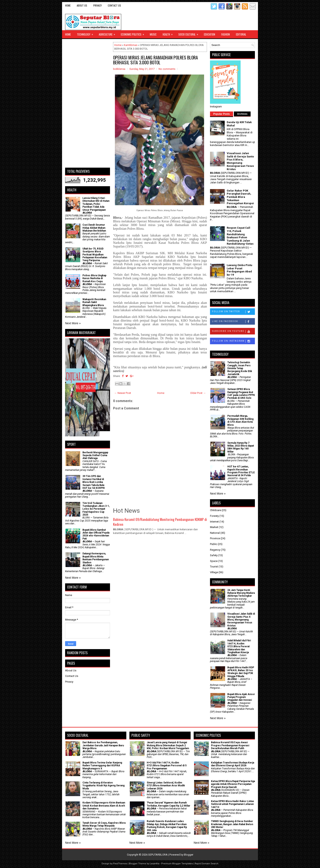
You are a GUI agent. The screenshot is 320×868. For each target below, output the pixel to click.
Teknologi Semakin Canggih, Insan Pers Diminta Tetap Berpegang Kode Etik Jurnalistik (240, 368)
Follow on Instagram (233, 341)
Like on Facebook (233, 322)
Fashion (226, 34)
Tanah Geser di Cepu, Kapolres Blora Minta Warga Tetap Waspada (104, 824)
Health (169, 33)
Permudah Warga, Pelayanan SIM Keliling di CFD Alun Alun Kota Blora (240, 420)
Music (153, 34)
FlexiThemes (120, 864)
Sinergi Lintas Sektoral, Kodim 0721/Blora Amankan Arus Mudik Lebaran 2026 (166, 786)
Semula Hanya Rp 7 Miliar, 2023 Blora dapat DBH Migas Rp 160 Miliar (241, 447)
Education (209, 34)
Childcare (216, 510)
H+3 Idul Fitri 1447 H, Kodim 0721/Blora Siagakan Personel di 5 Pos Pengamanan (167, 766)
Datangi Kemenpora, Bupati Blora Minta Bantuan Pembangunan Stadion (96, 558)
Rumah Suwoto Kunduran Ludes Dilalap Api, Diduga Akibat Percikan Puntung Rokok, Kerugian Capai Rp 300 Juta (167, 826)
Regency (215, 550)
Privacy (97, 5)
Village (214, 572)
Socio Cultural (190, 33)
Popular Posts (222, 114)
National (215, 533)
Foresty (214, 516)
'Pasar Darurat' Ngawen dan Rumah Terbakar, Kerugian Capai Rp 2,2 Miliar (168, 804)
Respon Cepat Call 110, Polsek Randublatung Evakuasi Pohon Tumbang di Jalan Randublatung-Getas (240, 236)
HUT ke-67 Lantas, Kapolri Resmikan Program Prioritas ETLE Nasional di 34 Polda (241, 471)
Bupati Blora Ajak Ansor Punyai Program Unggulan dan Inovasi (241, 697)
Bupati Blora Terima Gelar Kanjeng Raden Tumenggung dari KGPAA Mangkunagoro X (102, 766)
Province (215, 538)
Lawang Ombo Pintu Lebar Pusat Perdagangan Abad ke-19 (239, 270)
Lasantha (155, 864)
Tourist (214, 567)
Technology (86, 33)
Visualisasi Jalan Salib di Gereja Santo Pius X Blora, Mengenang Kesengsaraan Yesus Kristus (240, 161)
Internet (214, 522)
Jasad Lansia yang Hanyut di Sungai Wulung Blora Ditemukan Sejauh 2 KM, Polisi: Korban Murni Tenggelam (168, 745)
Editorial (241, 34)
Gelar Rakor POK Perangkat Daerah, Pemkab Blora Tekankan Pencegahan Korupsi (240, 197)
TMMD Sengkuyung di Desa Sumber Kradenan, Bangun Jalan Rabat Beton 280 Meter (232, 824)
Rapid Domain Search (207, 864)
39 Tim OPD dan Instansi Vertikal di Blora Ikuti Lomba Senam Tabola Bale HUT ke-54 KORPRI (94, 482)
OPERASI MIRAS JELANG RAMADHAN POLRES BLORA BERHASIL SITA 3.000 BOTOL (156, 60)
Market (214, 527)
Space (214, 561)
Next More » (73, 323)
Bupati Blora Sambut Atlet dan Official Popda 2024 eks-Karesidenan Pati (96, 534)
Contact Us (114, 5)
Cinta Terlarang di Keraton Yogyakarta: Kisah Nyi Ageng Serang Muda (103, 786)
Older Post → (198, 393)
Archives (242, 114)
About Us (82, 5)
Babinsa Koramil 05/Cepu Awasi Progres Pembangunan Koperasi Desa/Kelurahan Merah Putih (230, 745)
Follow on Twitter (233, 312)
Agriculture (108, 33)
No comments (167, 69)
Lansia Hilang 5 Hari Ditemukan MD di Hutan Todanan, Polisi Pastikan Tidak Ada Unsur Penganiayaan (96, 204)
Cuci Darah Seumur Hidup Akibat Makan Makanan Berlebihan (94, 228)
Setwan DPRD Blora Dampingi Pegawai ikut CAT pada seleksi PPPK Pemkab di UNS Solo (241, 394)
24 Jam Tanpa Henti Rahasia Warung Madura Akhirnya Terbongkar (241, 593)
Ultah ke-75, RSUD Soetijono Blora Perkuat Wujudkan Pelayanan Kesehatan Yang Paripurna (95, 255)
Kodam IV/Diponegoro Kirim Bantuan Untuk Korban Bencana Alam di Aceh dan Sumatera (104, 806)
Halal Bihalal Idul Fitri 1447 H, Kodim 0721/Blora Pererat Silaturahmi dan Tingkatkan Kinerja (239, 646)
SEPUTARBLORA (158, 855)
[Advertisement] (88, 103)
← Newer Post (123, 393)
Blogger (189, 855)
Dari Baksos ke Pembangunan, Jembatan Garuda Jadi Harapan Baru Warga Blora (103, 745)
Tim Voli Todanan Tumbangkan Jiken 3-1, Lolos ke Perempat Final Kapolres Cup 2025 (96, 509)
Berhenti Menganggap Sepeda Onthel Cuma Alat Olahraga (95, 455)
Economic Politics (134, 33)
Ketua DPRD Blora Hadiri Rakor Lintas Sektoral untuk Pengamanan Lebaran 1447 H (233, 804)
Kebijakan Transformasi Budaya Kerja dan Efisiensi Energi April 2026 (233, 764)
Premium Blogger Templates (177, 864)
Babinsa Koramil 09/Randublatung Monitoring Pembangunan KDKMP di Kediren (160, 522)
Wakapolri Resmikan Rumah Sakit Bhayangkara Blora (94, 302)
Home (68, 5)
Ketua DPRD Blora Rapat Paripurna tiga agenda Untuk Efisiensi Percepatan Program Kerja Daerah (233, 784)
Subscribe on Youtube (233, 331)
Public (214, 544)
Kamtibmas (131, 45)
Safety (214, 555)
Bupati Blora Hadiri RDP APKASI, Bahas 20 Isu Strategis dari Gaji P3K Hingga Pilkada (241, 672)
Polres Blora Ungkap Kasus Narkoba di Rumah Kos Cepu (94, 278)
